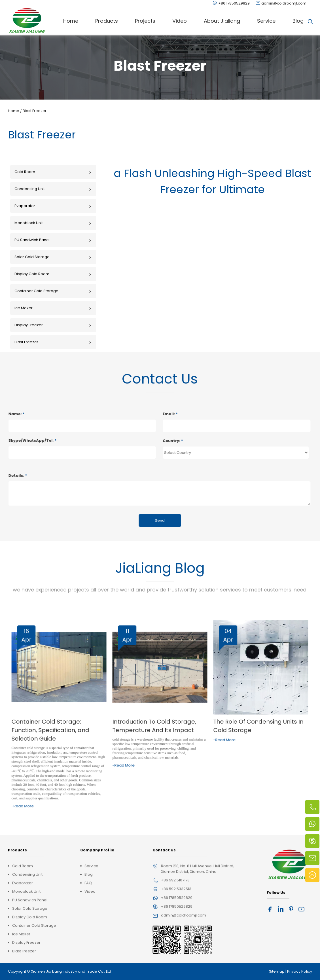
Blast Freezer (35, 111)
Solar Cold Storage (53, 257)
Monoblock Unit (53, 223)
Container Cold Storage (53, 291)
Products (107, 21)
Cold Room (53, 172)
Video (180, 21)
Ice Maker (53, 308)
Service (266, 21)
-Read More (46, 791)
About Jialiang (222, 21)
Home (71, 21)
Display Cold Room (53, 274)
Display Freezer (53, 325)
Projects (145, 21)
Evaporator (53, 206)
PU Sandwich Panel (53, 240)
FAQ (88, 938)
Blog (298, 21)
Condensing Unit (53, 189)
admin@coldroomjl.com (284, 3)
